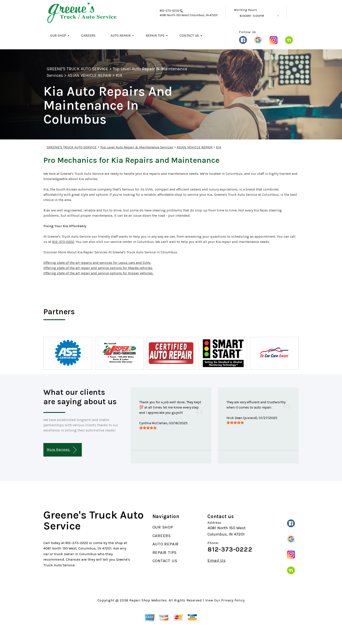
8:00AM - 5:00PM (252, 16)
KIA (119, 75)
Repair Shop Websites (148, 600)
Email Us (216, 561)
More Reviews (62, 450)
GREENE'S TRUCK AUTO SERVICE (77, 69)
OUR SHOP (58, 35)
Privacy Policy (233, 600)
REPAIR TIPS (155, 35)
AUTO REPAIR (121, 35)
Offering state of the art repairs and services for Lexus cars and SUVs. (97, 263)
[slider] (148, 428)
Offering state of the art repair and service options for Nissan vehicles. (98, 273)
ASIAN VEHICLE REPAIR (89, 75)
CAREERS (88, 35)
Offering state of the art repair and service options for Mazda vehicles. (98, 268)
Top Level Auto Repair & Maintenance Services (137, 147)
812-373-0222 (170, 11)
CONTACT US (189, 35)
